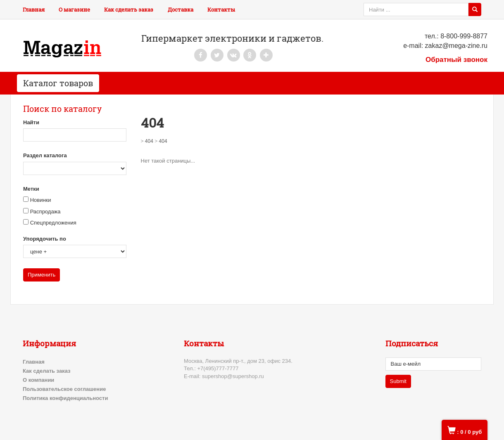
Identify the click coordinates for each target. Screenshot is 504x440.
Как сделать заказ (129, 9)
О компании (38, 380)
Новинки (41, 200)
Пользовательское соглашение (64, 389)
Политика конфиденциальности (65, 398)
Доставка (181, 9)
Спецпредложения (53, 223)
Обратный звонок (456, 60)
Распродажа (45, 212)
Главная (34, 9)
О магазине (74, 9)
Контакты (221, 9)
